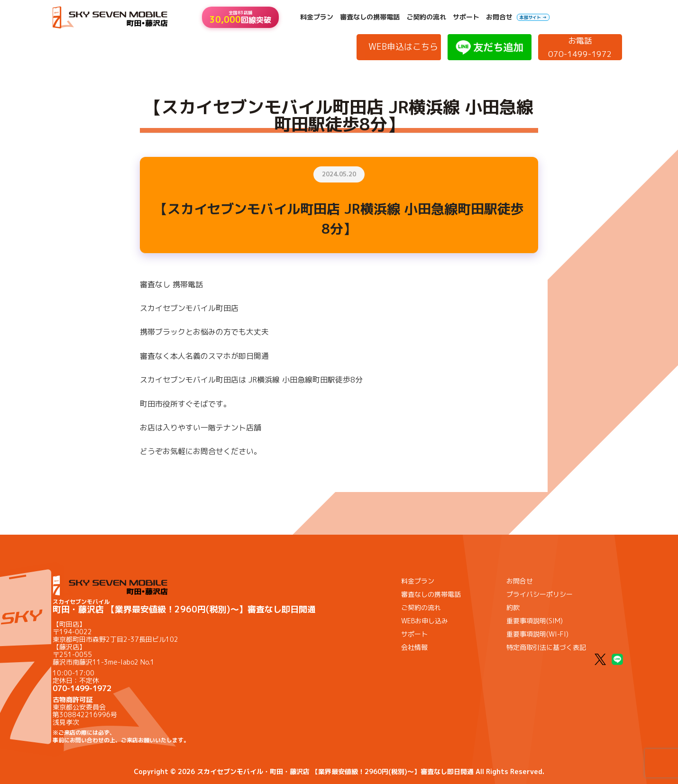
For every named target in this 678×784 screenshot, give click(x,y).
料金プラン (317, 17)
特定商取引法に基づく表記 (546, 647)
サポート (466, 17)
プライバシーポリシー (540, 594)
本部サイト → (533, 17)
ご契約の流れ (426, 17)
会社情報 (414, 647)
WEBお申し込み (425, 621)
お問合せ (499, 17)
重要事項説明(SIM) (535, 621)
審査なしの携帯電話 (370, 17)
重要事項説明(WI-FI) (537, 634)
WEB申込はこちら (403, 47)
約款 (513, 607)
